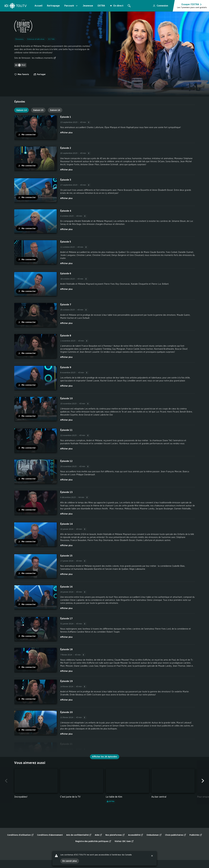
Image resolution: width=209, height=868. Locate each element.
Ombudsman (154, 835)
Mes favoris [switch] (22, 74)
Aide (98, 835)
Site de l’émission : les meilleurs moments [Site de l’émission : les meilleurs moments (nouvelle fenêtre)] (35, 58)
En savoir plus (70, 861)
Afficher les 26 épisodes (105, 757)
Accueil (38, 6)
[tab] (20, 102)
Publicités (196, 835)
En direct (117, 6)
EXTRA (101, 6)
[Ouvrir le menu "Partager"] (40, 74)
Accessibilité (136, 835)
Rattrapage (53, 6)
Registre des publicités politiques (93, 841)
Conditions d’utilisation (20, 835)
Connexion (159, 5)
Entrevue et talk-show (36, 39)
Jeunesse (88, 6)
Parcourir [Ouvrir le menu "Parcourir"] (71, 6)
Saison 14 (21, 110)
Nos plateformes (115, 835)
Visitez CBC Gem (124, 841)
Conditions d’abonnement (50, 835)
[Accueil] (16, 6)
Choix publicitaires (176, 835)
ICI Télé (51, 39)
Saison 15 (38, 110)
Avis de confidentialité (79, 835)
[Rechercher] (129, 6)
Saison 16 (55, 110)
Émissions (20, 39)
